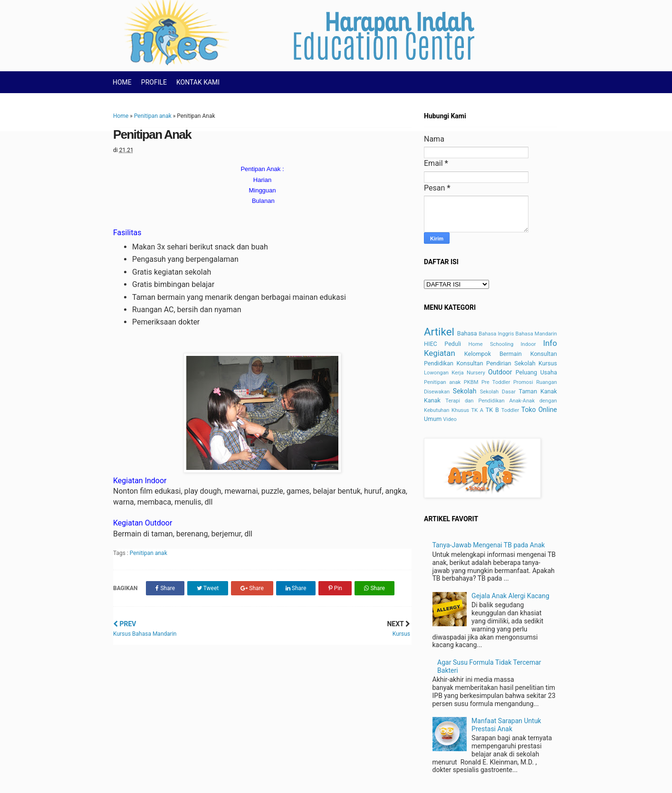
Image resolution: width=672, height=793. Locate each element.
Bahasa (467, 333)
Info (550, 343)
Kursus (548, 363)
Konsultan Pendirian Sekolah (496, 363)
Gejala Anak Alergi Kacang (510, 596)
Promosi (523, 382)
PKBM (471, 382)
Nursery (476, 373)
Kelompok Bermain (493, 354)
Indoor (528, 344)
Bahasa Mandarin (536, 334)
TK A (478, 410)
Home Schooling (491, 344)
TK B (492, 410)
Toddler (510, 410)
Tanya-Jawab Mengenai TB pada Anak (489, 545)
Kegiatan (440, 353)
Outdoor (500, 372)
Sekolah (465, 391)
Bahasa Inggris (496, 334)
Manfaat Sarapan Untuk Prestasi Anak (506, 725)
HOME (122, 82)
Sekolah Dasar (498, 392)
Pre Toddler (496, 382)
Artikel (439, 332)
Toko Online (539, 410)
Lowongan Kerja (444, 373)
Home (121, 116)
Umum (433, 419)
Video (450, 419)
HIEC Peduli (442, 344)
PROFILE (154, 82)
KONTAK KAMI (198, 82)
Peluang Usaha (536, 372)
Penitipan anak (153, 116)
